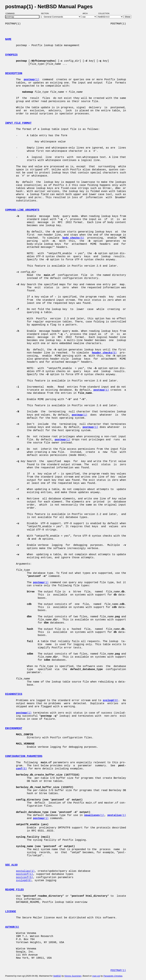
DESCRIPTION (14, 73)
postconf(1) (25, 874)
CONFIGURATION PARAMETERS (24, 756)
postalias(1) (25, 871)
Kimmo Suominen (73, 976)
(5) (73, 238)
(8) (111, 700)
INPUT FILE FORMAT (18, 123)
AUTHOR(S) (12, 927)
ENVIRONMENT (14, 728)
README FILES (14, 890)
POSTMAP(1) (118, 970)
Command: (11, 13)
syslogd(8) (24, 881)
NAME (8, 39)
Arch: (87, 13)
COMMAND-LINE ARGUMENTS (22, 210)
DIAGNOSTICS (14, 694)
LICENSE (11, 912)
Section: (46, 13)
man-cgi (96, 976)
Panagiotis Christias (113, 976)
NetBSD (57, 976)
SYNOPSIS (11, 55)
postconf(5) (25, 877)
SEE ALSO (11, 865)
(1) (31, 80)
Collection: (104, 13)
